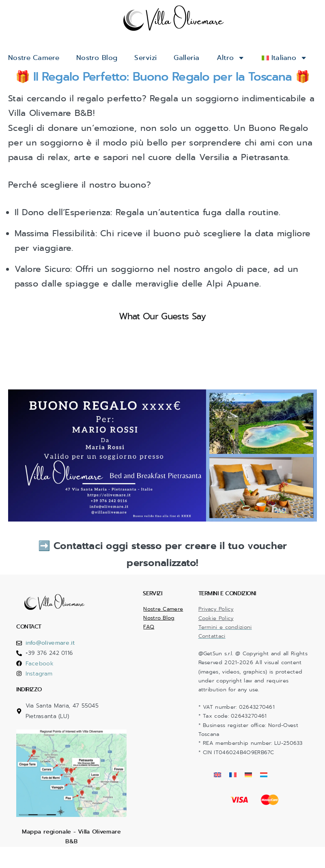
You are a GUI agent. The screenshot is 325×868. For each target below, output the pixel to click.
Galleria (194, 58)
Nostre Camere (35, 58)
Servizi (152, 58)
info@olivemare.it (50, 662)
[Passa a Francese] (233, 793)
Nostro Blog (101, 58)
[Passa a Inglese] (217, 793)
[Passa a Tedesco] (248, 793)
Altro (240, 58)
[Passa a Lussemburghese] (264, 793)
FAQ (149, 646)
